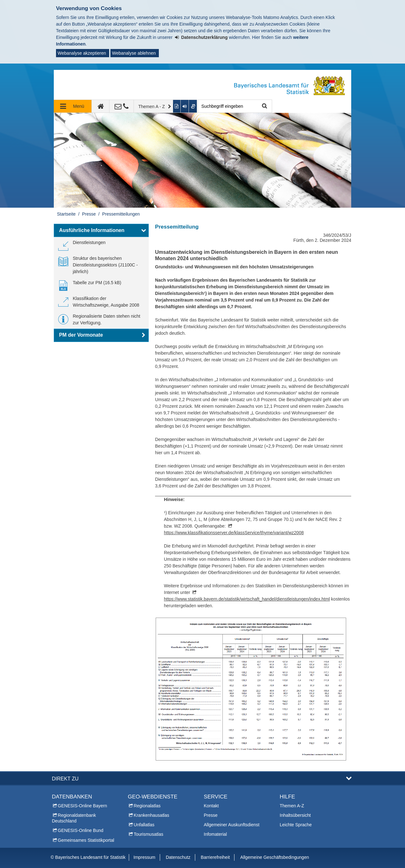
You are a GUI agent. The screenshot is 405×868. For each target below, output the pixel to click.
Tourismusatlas (149, 834)
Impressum (144, 857)
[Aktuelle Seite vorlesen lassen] (185, 106)
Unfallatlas (144, 825)
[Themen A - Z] (153, 106)
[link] (82, 245)
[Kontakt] (122, 106)
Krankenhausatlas (152, 815)
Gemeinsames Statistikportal (86, 840)
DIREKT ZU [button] (65, 779)
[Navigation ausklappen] (73, 106)
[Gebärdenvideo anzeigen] (193, 106)
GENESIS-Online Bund (81, 830)
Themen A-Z (292, 806)
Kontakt (211, 806)
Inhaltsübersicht (295, 815)
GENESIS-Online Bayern (83, 806)
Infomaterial (215, 834)
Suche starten (264, 106)
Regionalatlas (147, 806)
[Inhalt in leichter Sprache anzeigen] (177, 106)
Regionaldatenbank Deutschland (74, 818)
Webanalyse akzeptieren (82, 53)
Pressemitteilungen (121, 214)
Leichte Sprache (296, 825)
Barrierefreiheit (215, 857)
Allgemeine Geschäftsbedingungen (274, 857)
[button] (101, 230)
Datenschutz (178, 857)
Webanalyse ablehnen (134, 53)
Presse (89, 214)
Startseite (66, 214)
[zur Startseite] (101, 106)
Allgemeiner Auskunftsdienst (232, 825)
